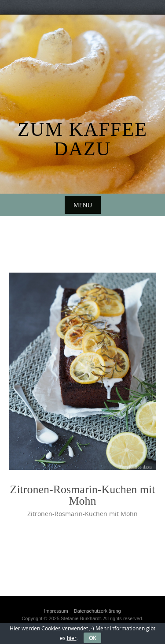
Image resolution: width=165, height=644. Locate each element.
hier (72, 638)
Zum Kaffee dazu (82, 139)
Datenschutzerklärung (97, 611)
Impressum (56, 611)
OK (92, 638)
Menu (83, 205)
